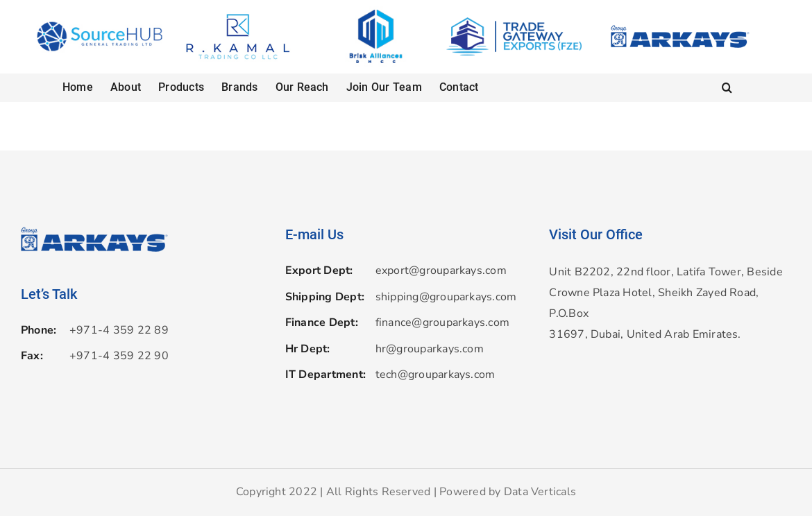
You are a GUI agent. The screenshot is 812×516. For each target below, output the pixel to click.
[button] (727, 87)
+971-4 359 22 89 (119, 330)
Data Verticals (540, 492)
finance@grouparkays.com (443, 322)
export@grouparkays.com (441, 270)
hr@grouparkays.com (430, 349)
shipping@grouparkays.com (446, 297)
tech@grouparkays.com (435, 375)
